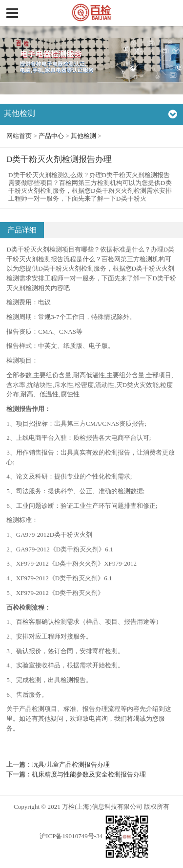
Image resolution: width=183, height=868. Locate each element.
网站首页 (19, 136)
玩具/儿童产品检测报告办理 (71, 765)
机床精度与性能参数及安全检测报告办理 (89, 774)
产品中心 (51, 136)
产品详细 (22, 230)
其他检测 (83, 136)
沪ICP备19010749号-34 (71, 836)
